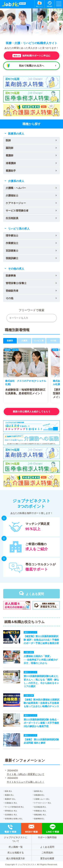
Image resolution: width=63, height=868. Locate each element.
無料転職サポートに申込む (32, 56)
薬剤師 (9, 148)
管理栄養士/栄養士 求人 (14, 819)
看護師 (9, 155)
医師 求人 (8, 791)
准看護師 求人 (39, 795)
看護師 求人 (9, 795)
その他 (9, 298)
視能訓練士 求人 (40, 815)
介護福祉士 (12, 195)
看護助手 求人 (10, 799)
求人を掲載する (16, 853)
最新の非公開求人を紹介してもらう (32, 412)
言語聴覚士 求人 (11, 815)
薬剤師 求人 (39, 791)
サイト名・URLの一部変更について (26, 774)
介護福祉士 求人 (11, 803)
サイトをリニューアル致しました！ (26, 782)
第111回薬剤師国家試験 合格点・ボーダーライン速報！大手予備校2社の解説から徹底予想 (41, 723)
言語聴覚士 (12, 251)
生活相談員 (12, 218)
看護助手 (11, 171)
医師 (8, 140)
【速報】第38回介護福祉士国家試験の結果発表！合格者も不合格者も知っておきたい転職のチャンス (41, 703)
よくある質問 (35, 594)
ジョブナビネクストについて (16, 839)
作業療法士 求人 (40, 811)
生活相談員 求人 (40, 807)
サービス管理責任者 (17, 211)
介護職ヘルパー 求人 (42, 799)
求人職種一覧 (16, 847)
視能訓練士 (12, 258)
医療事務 (11, 276)
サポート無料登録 (47, 837)
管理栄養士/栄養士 (16, 283)
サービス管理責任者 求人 (14, 807)
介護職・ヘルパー (16, 188)
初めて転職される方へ (32, 66)
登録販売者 (12, 291)
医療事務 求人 (39, 819)
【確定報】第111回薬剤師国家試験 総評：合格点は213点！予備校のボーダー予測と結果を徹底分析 (41, 640)
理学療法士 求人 (11, 811)
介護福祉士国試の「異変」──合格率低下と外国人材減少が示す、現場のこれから (41, 660)
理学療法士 (12, 236)
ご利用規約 (47, 853)
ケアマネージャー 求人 (43, 803)
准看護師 (11, 163)
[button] (8, 375)
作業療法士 (12, 243)
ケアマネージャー (16, 203)
